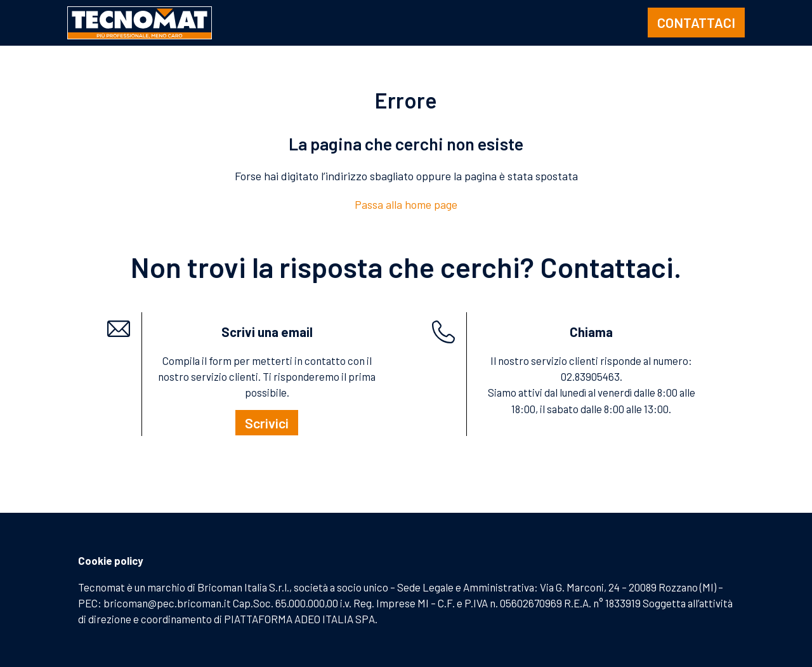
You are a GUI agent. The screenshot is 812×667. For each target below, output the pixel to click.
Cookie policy (111, 560)
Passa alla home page (406, 204)
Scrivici (267, 423)
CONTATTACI (696, 22)
